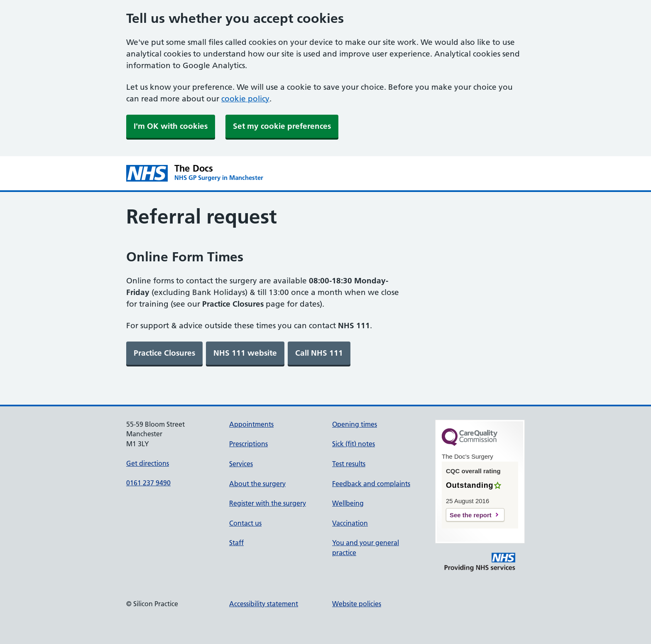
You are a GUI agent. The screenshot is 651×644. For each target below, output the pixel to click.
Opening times (355, 424)
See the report (471, 515)
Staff (236, 543)
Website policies (357, 604)
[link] (164, 353)
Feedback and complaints (371, 484)
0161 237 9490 (148, 483)
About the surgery (257, 484)
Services (241, 464)
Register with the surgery (268, 503)
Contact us (245, 523)
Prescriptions (248, 444)
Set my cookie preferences (282, 126)
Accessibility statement (264, 604)
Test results (349, 464)
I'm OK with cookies (171, 126)
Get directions (148, 463)
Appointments (251, 424)
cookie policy (245, 99)
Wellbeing (348, 503)
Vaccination (350, 523)
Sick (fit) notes (354, 444)
